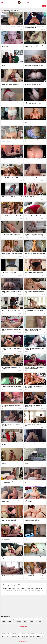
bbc (21, 624)
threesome (17, 639)
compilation (23, 639)
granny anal (9, 634)
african (9, 619)
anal (32, 619)
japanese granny (22, 634)
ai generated (15, 619)
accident (4, 619)
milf (3, 639)
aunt (36, 622)
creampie (38, 636)
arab (40, 619)
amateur (21, 619)
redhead (41, 639)
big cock (30, 639)
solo (8, 636)
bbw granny (13, 636)
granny (3, 634)
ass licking (18, 622)
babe (40, 622)
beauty (38, 624)
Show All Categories (23, 627)
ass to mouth (25, 622)
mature (15, 634)
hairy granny (40, 634)
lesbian (11, 639)
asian (10, 622)
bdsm (28, 624)
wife (43, 636)
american (27, 619)
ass (13, 622)
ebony (19, 636)
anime (36, 619)
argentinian (4, 622)
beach (33, 624)
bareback (10, 624)
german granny (25, 636)
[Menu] (2, 2)
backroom (4, 624)
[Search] (44, 6)
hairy (6, 639)
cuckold (3, 636)
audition (32, 622)
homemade (33, 634)
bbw (24, 624)
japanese (35, 639)
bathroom (16, 624)
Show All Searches (24, 641)
